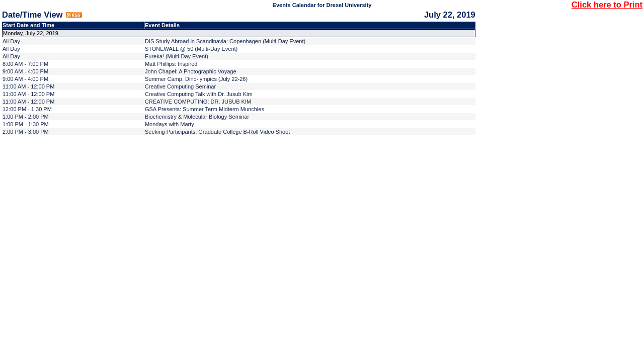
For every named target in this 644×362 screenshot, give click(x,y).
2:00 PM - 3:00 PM (26, 132)
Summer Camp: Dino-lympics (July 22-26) (196, 79)
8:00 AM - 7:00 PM (25, 64)
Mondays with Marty (170, 124)
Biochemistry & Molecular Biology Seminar (197, 117)
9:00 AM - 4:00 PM (25, 71)
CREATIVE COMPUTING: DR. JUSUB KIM (198, 102)
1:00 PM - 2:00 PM (26, 117)
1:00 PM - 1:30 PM (26, 124)
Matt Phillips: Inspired (171, 64)
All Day (11, 41)
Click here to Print (607, 5)
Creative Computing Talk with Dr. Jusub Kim (199, 94)
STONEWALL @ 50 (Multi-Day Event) (191, 49)
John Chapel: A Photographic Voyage (191, 71)
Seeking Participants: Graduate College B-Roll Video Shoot (217, 132)
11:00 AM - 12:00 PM (28, 86)
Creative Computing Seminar (180, 86)
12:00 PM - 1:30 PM (27, 109)
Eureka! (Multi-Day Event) (177, 56)
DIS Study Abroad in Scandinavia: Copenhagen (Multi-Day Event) (225, 41)
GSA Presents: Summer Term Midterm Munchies (205, 109)
